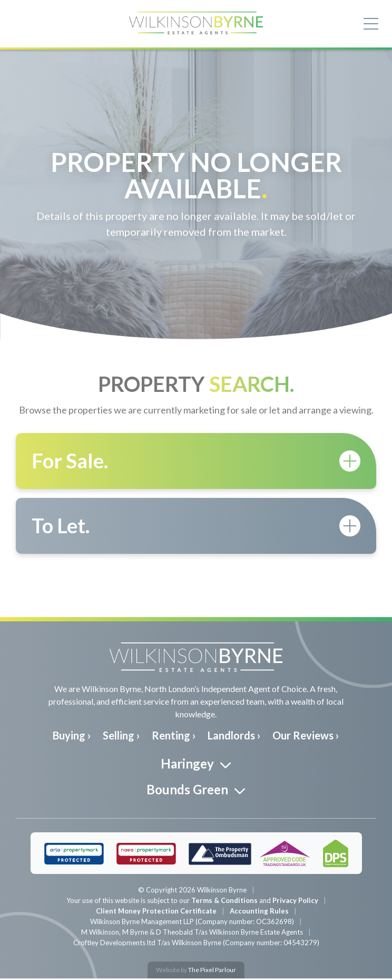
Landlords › (234, 736)
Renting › (174, 736)
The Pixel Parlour (212, 971)
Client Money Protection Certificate (156, 912)
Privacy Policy (295, 902)
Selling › (121, 736)
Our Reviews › (306, 736)
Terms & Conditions (224, 902)
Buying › (72, 736)
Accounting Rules (259, 912)
